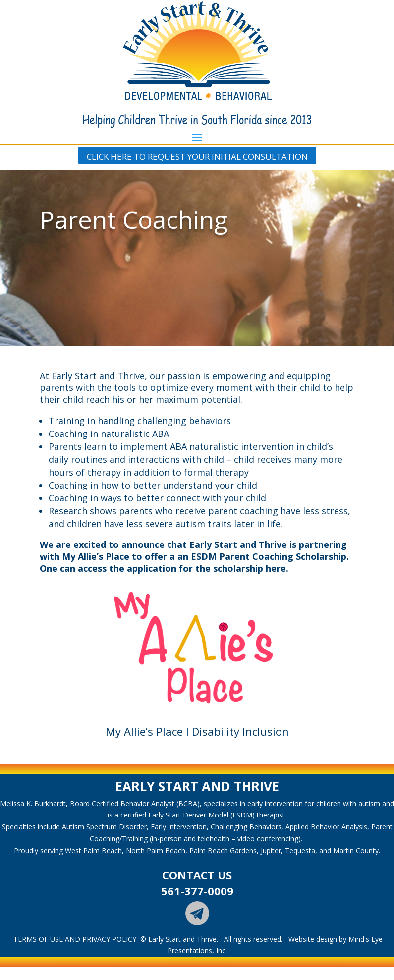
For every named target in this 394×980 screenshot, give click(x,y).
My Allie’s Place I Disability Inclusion (197, 731)
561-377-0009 (197, 891)
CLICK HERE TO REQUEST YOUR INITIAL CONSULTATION (197, 156)
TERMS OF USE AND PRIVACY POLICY (75, 939)
